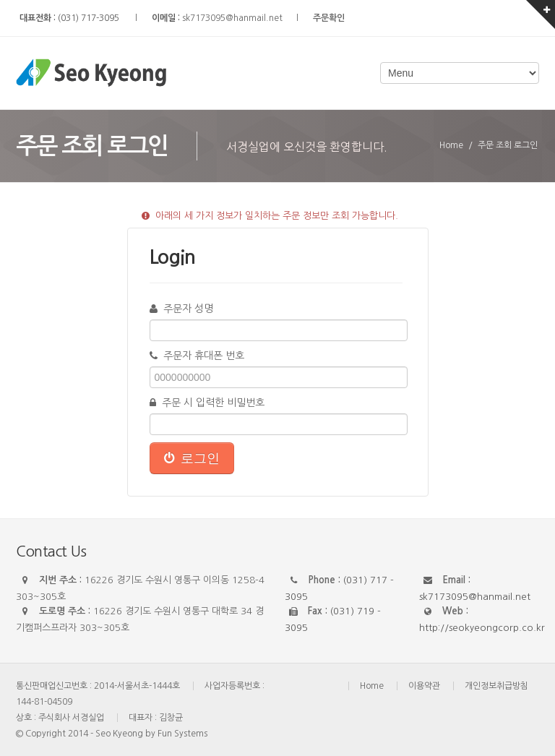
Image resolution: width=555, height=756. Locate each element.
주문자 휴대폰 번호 (197, 356)
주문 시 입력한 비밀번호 (207, 403)
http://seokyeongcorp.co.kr (482, 628)
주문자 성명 (181, 309)
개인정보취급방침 (496, 686)
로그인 (192, 458)
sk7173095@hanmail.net (232, 18)
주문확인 (329, 18)
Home (372, 686)
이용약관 (424, 686)
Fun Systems (182, 734)
